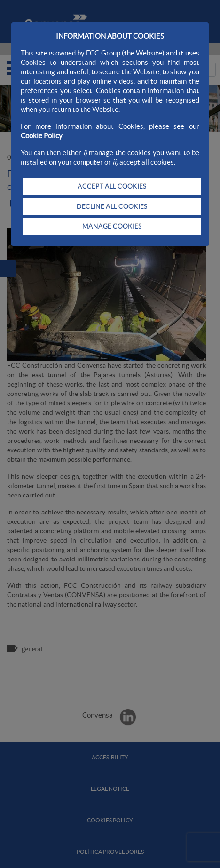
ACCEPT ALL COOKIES (112, 186)
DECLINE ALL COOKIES (112, 206)
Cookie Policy (42, 136)
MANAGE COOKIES (112, 226)
